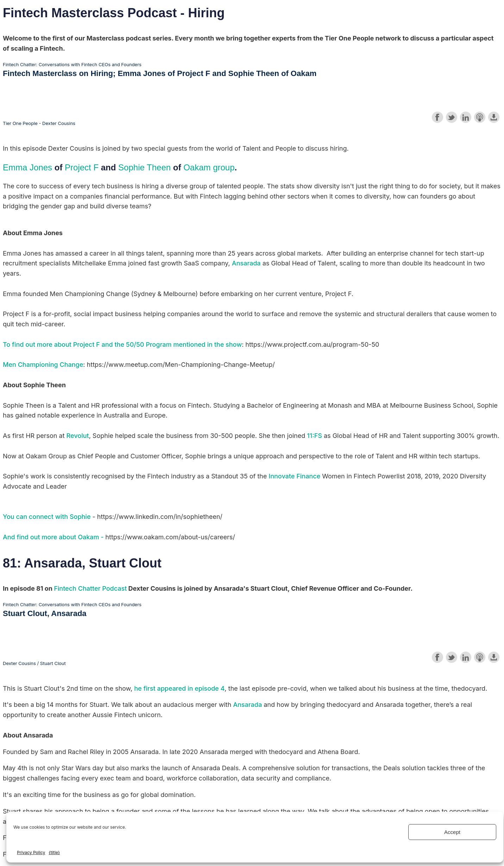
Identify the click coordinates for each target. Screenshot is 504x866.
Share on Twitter (452, 117)
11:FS (314, 436)
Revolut (78, 436)
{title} (54, 852)
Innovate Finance (294, 476)
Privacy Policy (31, 852)
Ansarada (246, 263)
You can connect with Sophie (47, 517)
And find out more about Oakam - (54, 537)
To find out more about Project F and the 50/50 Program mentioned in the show (122, 344)
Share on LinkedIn (466, 117)
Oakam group (209, 167)
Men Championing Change (43, 365)
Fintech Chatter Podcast (90, 588)
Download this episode (494, 117)
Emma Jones (27, 167)
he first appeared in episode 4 (179, 688)
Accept (452, 832)
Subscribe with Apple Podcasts (480, 117)
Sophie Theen (144, 167)
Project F (82, 167)
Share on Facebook (437, 117)
